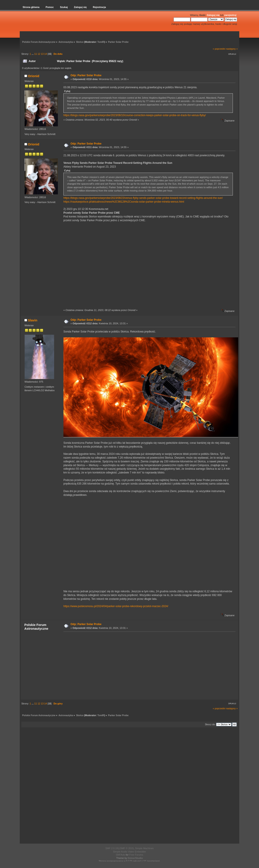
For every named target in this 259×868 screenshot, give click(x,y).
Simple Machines (144, 848)
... (33, 54)
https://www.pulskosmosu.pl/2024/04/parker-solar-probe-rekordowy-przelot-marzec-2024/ (116, 606)
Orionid (34, 76)
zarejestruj (230, 15)
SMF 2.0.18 (112, 848)
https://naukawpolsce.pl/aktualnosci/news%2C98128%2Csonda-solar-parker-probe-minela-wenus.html (124, 202)
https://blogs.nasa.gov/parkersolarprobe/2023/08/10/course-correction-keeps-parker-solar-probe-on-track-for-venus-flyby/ (135, 115)
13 (42, 54)
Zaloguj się (213, 15)
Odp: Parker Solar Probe (86, 75)
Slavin (33, 320)
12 (39, 54)
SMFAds (120, 855)
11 (35, 54)
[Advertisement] (148, 665)
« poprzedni (219, 49)
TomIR (101, 42)
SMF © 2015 (127, 848)
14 (45, 54)
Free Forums (136, 855)
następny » (232, 49)
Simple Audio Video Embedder (129, 852)
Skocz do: (210, 724)
